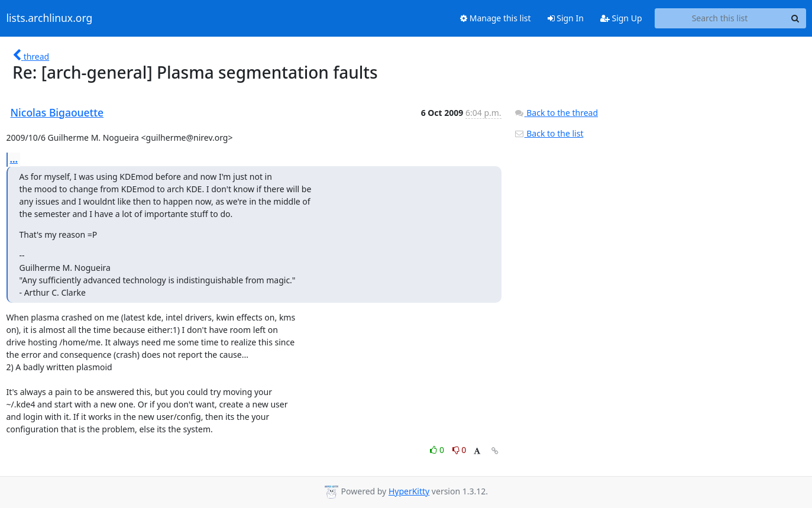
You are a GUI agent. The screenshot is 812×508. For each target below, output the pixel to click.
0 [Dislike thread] (460, 450)
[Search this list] (720, 18)
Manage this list (496, 18)
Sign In (566, 18)
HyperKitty (409, 491)
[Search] (795, 18)
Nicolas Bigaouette (57, 112)
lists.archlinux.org (50, 18)
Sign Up (621, 18)
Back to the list (549, 133)
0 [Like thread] (438, 450)
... (14, 159)
